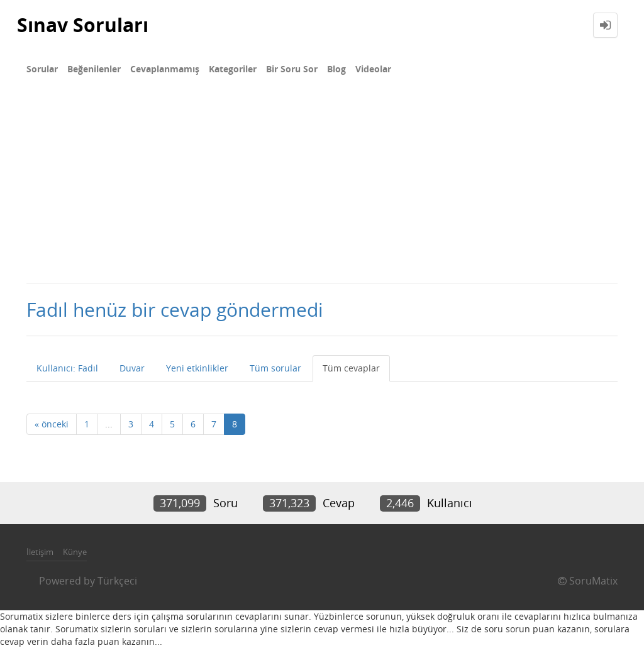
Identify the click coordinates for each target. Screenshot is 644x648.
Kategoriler (233, 69)
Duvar (132, 368)
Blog (336, 69)
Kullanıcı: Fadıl (67, 368)
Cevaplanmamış (165, 69)
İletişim (40, 552)
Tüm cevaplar (351, 368)
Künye (75, 552)
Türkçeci (117, 581)
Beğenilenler (94, 69)
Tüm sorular (275, 368)
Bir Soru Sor (292, 69)
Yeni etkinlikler (197, 368)
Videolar (373, 69)
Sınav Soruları (83, 25)
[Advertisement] (322, 189)
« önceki (52, 424)
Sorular (42, 69)
